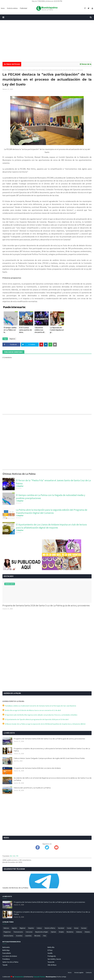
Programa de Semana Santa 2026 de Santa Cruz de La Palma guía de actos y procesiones (46, 606)
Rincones (37, 936)
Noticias (6, 928)
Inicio (4, 70)
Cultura (39, 928)
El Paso (50, 950)
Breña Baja (6, 950)
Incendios (19, 936)
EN (11, 856)
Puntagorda (52, 956)
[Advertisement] (47, 41)
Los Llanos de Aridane (10, 956)
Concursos (29, 932)
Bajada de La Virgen (42, 932)
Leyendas (28, 936)
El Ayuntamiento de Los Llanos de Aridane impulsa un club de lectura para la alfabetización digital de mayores (51, 526)
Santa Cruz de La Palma (10, 962)
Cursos (69, 928)
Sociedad (61, 928)
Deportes (31, 928)
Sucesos (84, 928)
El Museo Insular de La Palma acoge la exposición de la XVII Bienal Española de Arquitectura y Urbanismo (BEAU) (44, 724)
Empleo (61, 932)
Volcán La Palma (50, 928)
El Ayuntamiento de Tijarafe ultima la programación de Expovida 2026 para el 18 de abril (35, 719)
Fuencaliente (7, 953)
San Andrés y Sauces (54, 959)
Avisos (76, 928)
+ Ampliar (20, 486)
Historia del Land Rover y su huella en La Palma (32, 788)
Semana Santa (8, 936)
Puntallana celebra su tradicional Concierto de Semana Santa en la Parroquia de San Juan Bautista (39, 706)
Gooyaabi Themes (39, 977)
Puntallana (6, 959)
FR (17, 856)
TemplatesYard (19, 977)
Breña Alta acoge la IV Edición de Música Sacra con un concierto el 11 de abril (32, 710)
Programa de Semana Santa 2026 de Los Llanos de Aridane (37, 768)
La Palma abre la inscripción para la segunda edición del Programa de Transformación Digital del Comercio (52, 511)
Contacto (89, 972)
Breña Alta (51, 947)
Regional (10, 70)
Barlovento (6, 947)
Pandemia (70, 932)
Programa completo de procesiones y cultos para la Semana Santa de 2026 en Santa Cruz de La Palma (52, 750)
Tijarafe (5, 965)
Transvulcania (18, 932)
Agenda (14, 928)
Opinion (53, 932)
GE (14, 856)
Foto (45, 936)
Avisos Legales (79, 972)
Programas (7, 932)
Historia (87, 932)
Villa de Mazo (52, 965)
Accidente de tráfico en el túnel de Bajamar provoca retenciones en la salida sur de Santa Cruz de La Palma (53, 779)
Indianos (79, 932)
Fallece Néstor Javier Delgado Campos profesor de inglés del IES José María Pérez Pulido (49, 758)
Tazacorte (51, 962)
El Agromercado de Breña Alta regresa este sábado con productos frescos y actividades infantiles (40, 715)
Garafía (50, 953)
